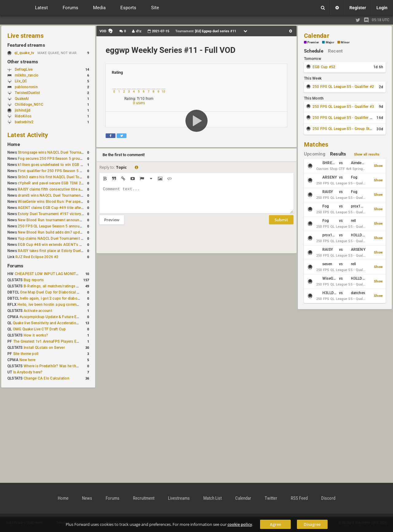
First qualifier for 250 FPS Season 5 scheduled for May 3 (66, 171)
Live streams (25, 36)
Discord (328, 498)
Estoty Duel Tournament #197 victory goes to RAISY (62, 214)
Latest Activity (28, 135)
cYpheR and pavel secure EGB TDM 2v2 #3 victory (60, 183)
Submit (281, 224)
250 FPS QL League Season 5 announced (53, 226)
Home (14, 144)
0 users (139, 103)
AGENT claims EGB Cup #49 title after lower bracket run (65, 208)
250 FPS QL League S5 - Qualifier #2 (343, 87)
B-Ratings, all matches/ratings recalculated (60, 286)
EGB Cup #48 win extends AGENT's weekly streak (60, 245)
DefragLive (24, 69)
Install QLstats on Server (44, 348)
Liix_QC (21, 81)
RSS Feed (299, 498)
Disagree (312, 524)
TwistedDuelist (27, 93)
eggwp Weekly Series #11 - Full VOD (171, 50)
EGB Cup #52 (324, 67)
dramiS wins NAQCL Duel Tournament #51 (54, 195)
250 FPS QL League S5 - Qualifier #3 (343, 107)
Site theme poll (26, 354)
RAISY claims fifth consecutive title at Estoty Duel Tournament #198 (76, 189)
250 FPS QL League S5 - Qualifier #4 (343, 118)
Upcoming (315, 154)
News (87, 498)
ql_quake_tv (24, 53)
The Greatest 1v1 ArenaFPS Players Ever (47, 341)
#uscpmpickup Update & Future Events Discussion (62, 317)
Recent (335, 51)
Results (338, 154)
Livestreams (179, 498)
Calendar (317, 36)
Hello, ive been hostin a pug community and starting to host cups (73, 305)
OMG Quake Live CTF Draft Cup (39, 329)
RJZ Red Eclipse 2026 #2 (37, 257)
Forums (15, 266)
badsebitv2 (24, 122)
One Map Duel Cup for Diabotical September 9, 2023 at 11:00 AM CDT (80, 292)
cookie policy (240, 524)
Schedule (314, 51)
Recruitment (144, 498)
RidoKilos (23, 116)
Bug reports (34, 280)
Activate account (38, 311)
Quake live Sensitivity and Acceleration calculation (55, 323)
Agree (275, 524)
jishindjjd (23, 110)
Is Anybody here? (28, 372)
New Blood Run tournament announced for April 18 (62, 220)
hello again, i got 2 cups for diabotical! (53, 298)
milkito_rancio (27, 75)
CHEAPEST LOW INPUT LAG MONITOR (48, 274)
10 (163, 91)
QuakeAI (22, 99)
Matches (316, 144)
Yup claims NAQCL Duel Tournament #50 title (56, 238)
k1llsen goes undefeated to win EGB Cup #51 (56, 165)
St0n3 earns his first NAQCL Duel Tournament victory (63, 177)
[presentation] (146, 243)
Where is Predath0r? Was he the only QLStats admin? (69, 366)
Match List (212, 498)
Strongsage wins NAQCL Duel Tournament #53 (58, 152)
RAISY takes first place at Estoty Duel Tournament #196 (65, 251)
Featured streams (26, 45)
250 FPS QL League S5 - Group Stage (344, 129)
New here (27, 360)
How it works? (36, 335)
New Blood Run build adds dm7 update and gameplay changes (71, 232)
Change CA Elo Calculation (47, 378)
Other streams (23, 62)
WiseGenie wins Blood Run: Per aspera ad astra (58, 202)
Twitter (271, 498)
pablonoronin (26, 87)
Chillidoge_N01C (29, 104)
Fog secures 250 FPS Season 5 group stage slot (59, 159)
